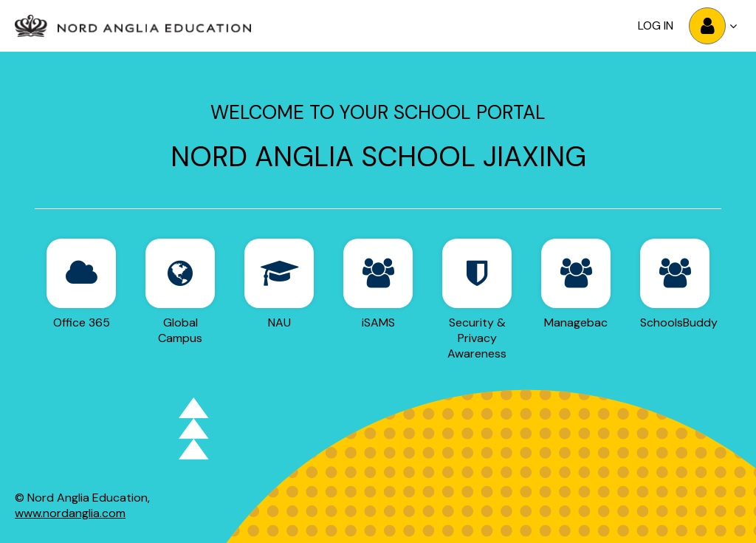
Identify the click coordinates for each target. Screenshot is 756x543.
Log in (656, 25)
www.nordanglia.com (70, 513)
